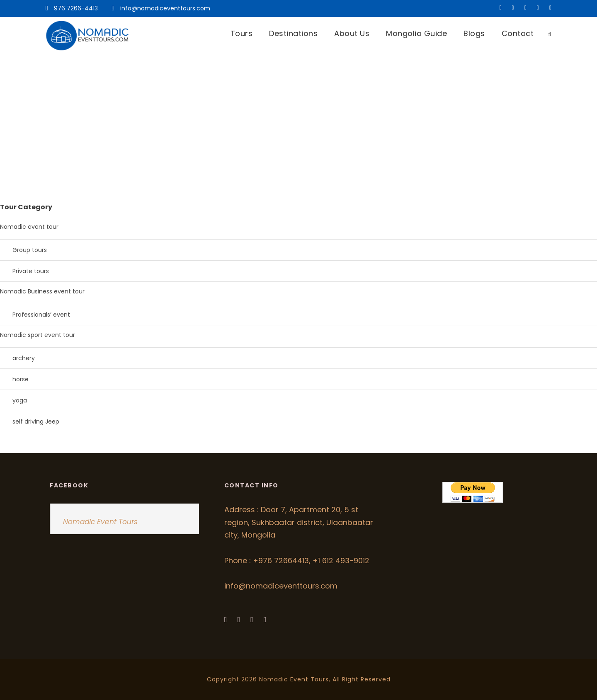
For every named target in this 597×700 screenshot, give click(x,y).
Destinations (293, 33)
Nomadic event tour (29, 227)
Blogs (474, 33)
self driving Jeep (36, 421)
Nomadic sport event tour (38, 335)
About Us (352, 33)
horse (21, 379)
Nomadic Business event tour (42, 291)
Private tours (31, 271)
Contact (518, 33)
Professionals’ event (41, 315)
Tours (242, 33)
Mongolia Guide (416, 33)
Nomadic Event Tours (100, 522)
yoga (20, 400)
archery (24, 358)
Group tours (30, 250)
